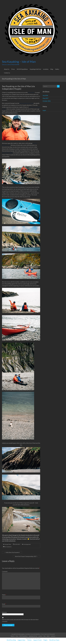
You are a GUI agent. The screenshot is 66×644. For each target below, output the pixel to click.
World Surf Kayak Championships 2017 (26, 556)
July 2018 (45, 95)
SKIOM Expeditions (22, 69)
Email (4, 604)
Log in (44, 110)
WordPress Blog (11, 640)
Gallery (57, 69)
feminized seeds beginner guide (29, 638)
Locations (46, 69)
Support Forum (37, 640)
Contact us (7, 73)
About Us (7, 69)
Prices (13, 69)
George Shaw (8, 544)
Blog (52, 69)
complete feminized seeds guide (37, 638)
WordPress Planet (54, 640)
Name (4, 595)
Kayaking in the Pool (35, 69)
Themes (29, 640)
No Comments (8, 547)
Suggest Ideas (21, 640)
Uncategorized (27, 544)
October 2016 (47, 101)
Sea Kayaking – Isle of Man (19, 62)
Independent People (11, 89)
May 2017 (45, 98)
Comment (5, 571)
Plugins (45, 640)
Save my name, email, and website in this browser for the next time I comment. (20, 620)
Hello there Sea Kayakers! (12, 552)
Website (4, 612)
